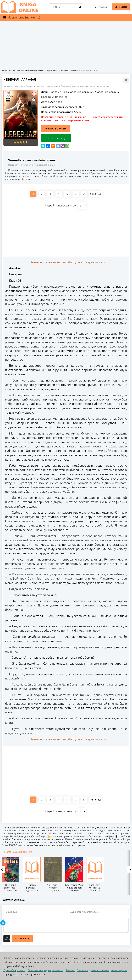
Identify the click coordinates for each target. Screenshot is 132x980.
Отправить (22, 938)
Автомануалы (119, 970)
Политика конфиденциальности (46, 970)
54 (84, 194)
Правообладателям (14, 970)
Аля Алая (56, 102)
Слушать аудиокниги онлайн (93, 970)
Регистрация (101, 7)
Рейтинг (70, 970)
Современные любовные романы (71, 92)
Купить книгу (56, 138)
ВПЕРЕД (96, 194)
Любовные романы (107, 92)
